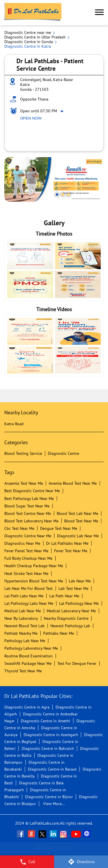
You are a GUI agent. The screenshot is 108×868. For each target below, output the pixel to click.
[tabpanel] (54, 179)
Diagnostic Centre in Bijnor (49, 797)
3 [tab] (69, 195)
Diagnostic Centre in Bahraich (48, 748)
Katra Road (14, 424)
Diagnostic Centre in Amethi (46, 721)
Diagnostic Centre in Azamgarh (51, 735)
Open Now (31, 118)
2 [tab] (63, 195)
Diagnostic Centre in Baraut (52, 769)
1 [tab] (57, 195)
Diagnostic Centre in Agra (27, 707)
